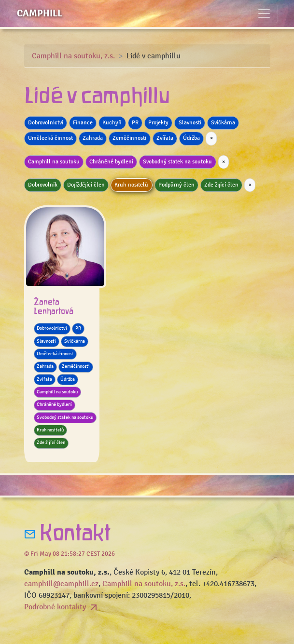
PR (135, 123)
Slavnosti (190, 123)
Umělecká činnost (50, 138)
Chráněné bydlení (111, 162)
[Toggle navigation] (264, 13)
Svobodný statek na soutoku (177, 162)
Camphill (40, 13)
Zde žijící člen (221, 185)
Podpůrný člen (176, 185)
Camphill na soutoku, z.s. (73, 56)
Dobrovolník (43, 185)
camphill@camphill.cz (61, 584)
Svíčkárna (223, 123)
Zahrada (93, 138)
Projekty (158, 123)
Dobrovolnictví (46, 123)
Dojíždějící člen (86, 185)
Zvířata (165, 138)
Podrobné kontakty (62, 607)
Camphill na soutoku (54, 162)
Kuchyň (112, 123)
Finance (83, 123)
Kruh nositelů (131, 185)
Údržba (191, 138)
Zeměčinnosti (129, 138)
